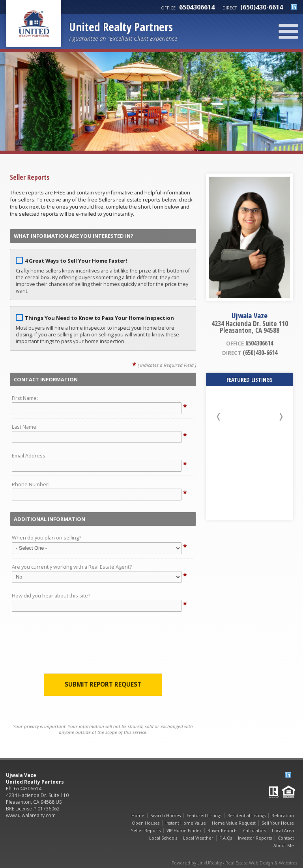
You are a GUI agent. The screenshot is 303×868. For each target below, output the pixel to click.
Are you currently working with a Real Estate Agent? (72, 567)
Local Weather (198, 838)
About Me (284, 846)
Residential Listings (246, 816)
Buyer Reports (222, 831)
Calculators (254, 831)
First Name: (25, 398)
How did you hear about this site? (51, 595)
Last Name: (25, 427)
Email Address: (29, 455)
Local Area (283, 831)
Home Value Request (234, 823)
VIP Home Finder (184, 831)
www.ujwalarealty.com (31, 815)
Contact (286, 838)
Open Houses (146, 823)
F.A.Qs (226, 838)
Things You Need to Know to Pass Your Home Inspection (99, 318)
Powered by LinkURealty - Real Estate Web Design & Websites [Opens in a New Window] (234, 863)
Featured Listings (204, 816)
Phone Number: (31, 484)
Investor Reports (255, 838)
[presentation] (103, 645)
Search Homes (166, 816)
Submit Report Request (103, 684)
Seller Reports (146, 831)
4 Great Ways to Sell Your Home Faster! (76, 261)
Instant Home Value (186, 823)
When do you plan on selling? (47, 538)
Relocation (283, 816)
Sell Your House (278, 823)
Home (138, 816)
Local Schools (163, 838)
